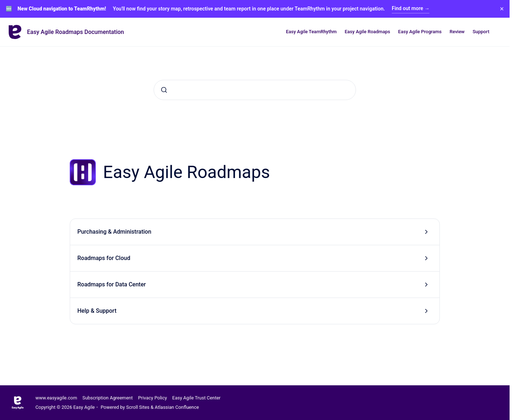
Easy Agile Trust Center (197, 398)
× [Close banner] (502, 9)
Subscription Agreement (108, 398)
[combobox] (255, 90)
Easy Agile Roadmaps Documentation (76, 32)
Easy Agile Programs (420, 32)
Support (481, 32)
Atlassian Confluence (177, 407)
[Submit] (164, 90)
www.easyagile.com (56, 398)
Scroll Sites (138, 407)
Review (457, 32)
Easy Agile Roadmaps (368, 32)
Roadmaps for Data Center (111, 284)
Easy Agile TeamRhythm (311, 32)
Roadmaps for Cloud (104, 258)
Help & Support (97, 311)
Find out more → (411, 8)
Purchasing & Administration (114, 232)
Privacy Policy (153, 398)
